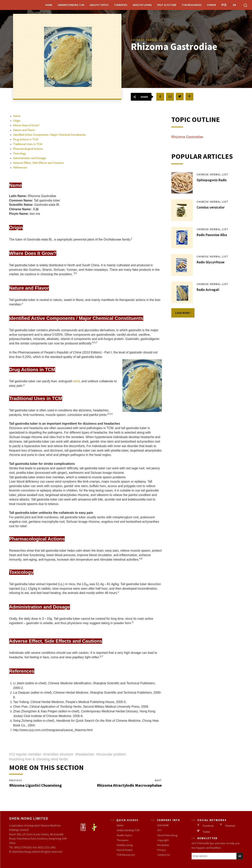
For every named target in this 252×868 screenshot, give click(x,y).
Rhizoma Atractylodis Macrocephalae (129, 785)
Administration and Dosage (30, 158)
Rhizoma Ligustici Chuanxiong (35, 785)
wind (76, 381)
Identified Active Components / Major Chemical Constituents (50, 135)
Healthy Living (142, 5)
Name (17, 116)
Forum (211, 5)
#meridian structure (58, 754)
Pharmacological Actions (28, 149)
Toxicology (20, 154)
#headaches (85, 754)
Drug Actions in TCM (26, 139)
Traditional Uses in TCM (28, 144)
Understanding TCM (71, 5)
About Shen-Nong (167, 835)
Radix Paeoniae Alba (212, 235)
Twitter (206, 832)
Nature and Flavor (24, 130)
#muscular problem (111, 754)
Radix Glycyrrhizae (211, 262)
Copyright (163, 840)
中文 (224, 5)
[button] (245, 5)
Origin (17, 121)
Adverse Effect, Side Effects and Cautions (38, 163)
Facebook (208, 826)
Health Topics (99, 5)
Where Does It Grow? (27, 125)
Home (49, 5)
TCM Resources (192, 5)
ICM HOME (163, 825)
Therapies (121, 5)
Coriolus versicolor (211, 207)
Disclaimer (163, 845)
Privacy (162, 850)
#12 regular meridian (25, 754)
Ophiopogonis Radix (212, 180)
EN (234, 5)
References (20, 168)
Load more (183, 313)
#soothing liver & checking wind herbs (38, 759)
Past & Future (167, 5)
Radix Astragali (208, 290)
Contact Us (164, 855)
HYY (159, 830)
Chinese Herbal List (212, 174)
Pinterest (230, 826)
